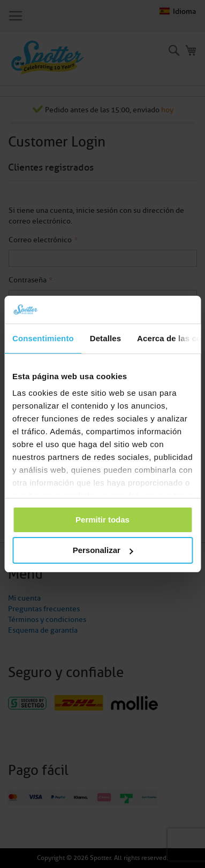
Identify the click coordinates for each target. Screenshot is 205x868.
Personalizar (103, 550)
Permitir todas (102, 520)
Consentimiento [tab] (43, 338)
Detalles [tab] (105, 338)
